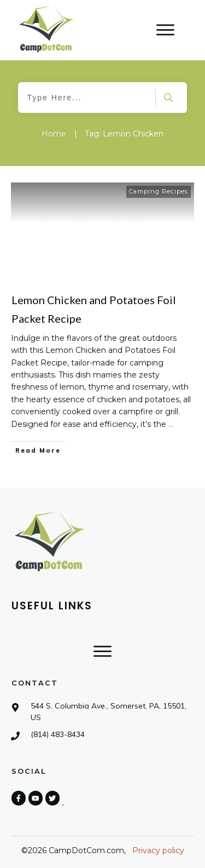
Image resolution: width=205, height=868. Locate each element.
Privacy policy (158, 850)
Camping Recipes (159, 191)
